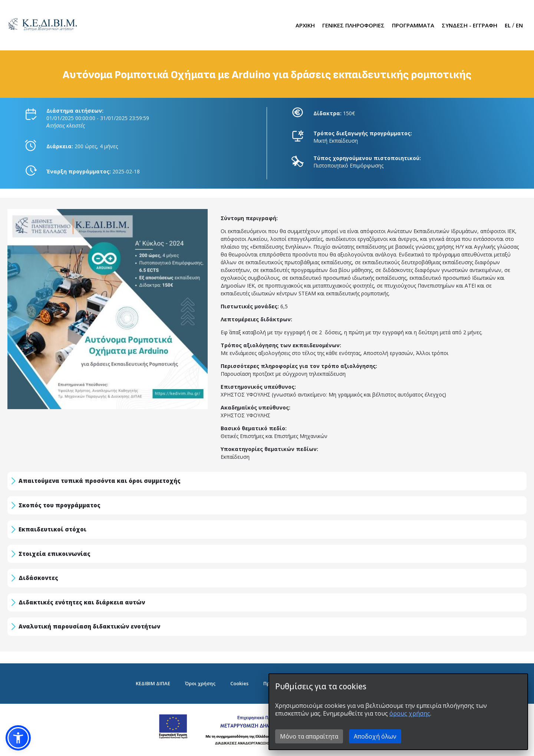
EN (519, 25)
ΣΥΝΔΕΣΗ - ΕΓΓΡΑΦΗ (469, 25)
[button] (18, 738)
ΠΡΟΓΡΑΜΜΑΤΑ (413, 25)
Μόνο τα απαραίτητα (309, 736)
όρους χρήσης (410, 713)
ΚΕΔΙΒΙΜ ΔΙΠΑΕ (153, 683)
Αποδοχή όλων (375, 736)
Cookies (239, 683)
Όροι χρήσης (200, 683)
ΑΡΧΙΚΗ (305, 25)
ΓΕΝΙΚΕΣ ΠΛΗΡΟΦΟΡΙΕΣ (353, 25)
